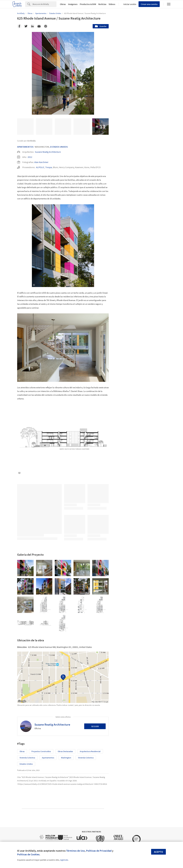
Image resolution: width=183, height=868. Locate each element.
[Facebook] (19, 26)
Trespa (49, 167)
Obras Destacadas (65, 751)
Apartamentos (25, 147)
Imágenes (73, 4)
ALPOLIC (40, 167)
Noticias (102, 4)
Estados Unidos (59, 147)
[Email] (39, 26)
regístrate (64, 860)
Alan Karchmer (41, 162)
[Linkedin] (32, 26)
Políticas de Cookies (28, 854)
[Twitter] (26, 26)
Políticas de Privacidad (99, 851)
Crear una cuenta (149, 4)
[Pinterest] (46, 26)
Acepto (158, 852)
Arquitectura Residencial (90, 751)
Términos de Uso (75, 851)
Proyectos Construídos (41, 751)
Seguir (95, 726)
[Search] (45, 4)
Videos (112, 4)
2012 (30, 157)
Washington (66, 758)
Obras (63, 4)
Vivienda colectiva (27, 758)
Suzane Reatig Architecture (48, 152)
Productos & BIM (88, 4)
